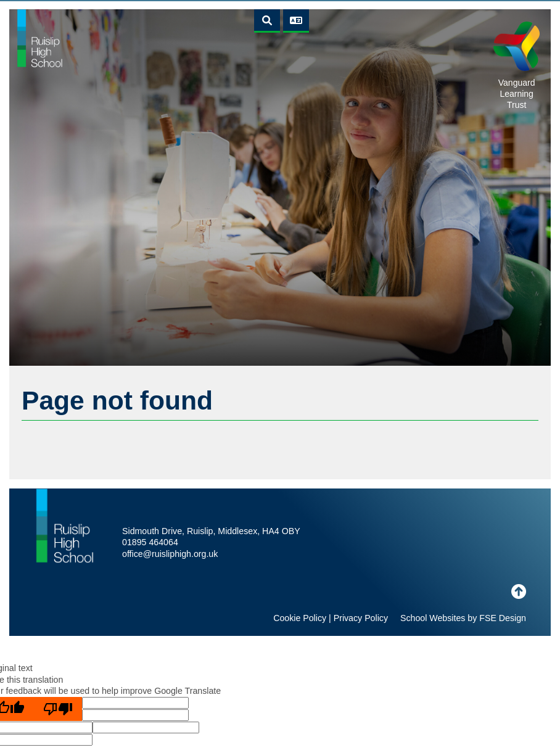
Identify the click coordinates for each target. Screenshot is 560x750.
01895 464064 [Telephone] (150, 542)
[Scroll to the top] (519, 592)
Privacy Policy (361, 618)
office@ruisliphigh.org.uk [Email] (170, 554)
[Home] (40, 38)
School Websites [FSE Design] (433, 618)
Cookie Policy (300, 618)
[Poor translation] (58, 709)
